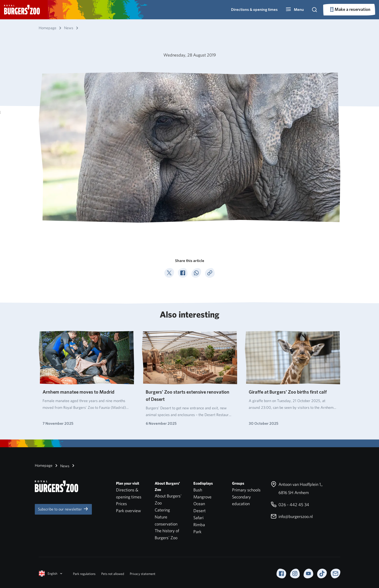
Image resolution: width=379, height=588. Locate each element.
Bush (198, 490)
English (51, 574)
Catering (162, 510)
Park (197, 532)
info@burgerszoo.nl (292, 516)
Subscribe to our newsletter (63, 509)
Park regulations (84, 574)
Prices (121, 504)
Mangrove (202, 497)
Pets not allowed (113, 574)
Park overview (128, 511)
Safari (198, 518)
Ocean (199, 504)
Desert (200, 511)
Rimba (199, 525)
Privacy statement (143, 574)
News (61, 466)
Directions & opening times (254, 10)
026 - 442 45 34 (290, 505)
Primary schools (246, 490)
